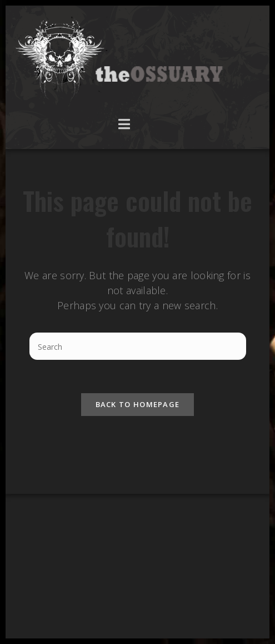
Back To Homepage (138, 404)
